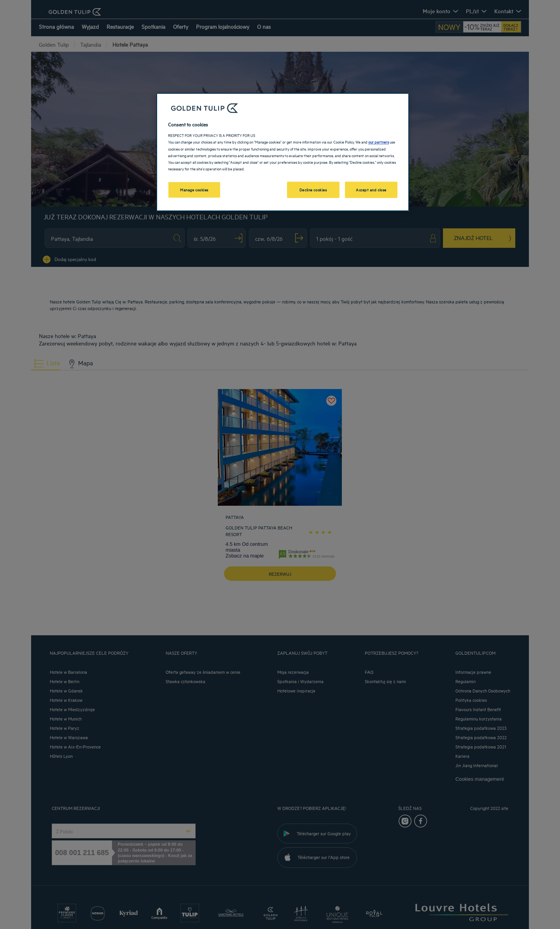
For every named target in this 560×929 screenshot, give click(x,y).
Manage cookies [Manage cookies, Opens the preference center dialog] (194, 189)
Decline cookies (313, 189)
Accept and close (371, 189)
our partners (379, 142)
